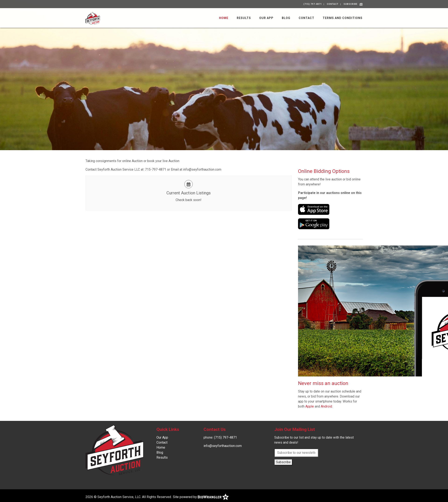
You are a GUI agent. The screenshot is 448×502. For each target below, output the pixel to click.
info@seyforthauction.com (223, 446)
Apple (310, 406)
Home (224, 18)
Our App (266, 18)
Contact (333, 4)
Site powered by (201, 497)
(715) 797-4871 (313, 4)
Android (326, 406)
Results (244, 18)
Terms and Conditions (343, 18)
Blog (286, 18)
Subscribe (350, 4)
